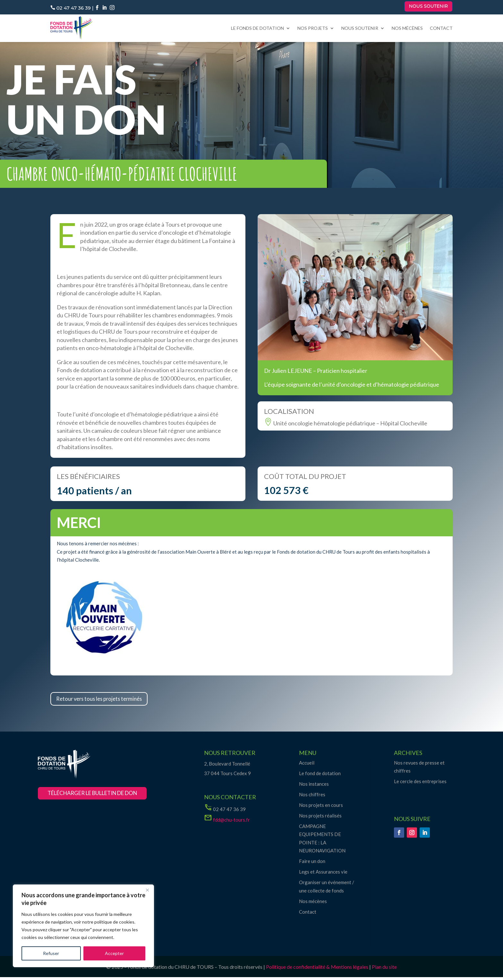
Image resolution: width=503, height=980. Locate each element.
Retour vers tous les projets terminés (111, 700)
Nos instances (314, 786)
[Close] (147, 890)
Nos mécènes (407, 28)
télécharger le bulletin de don (101, 796)
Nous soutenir (429, 6)
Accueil (307, 765)
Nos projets (313, 28)
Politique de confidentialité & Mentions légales (317, 969)
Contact (441, 28)
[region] (83, 926)
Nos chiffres (312, 797)
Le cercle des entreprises (420, 784)
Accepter (114, 953)
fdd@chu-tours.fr (231, 822)
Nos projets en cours (321, 808)
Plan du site (384, 969)
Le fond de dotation (320, 776)
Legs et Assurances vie (323, 875)
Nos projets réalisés (320, 818)
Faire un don (312, 864)
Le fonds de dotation (257, 28)
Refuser (51, 953)
